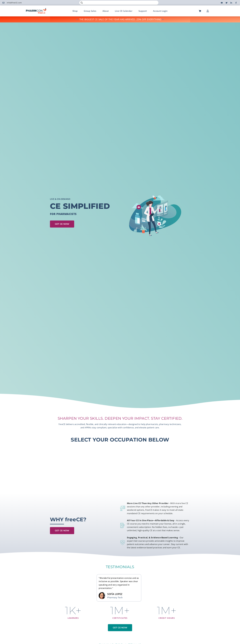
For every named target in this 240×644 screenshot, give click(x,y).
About (106, 11)
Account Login (160, 11)
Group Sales (90, 11)
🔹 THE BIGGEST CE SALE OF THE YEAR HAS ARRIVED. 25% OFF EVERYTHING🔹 (120, 19)
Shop (75, 11)
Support (143, 11)
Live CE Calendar (124, 11)
